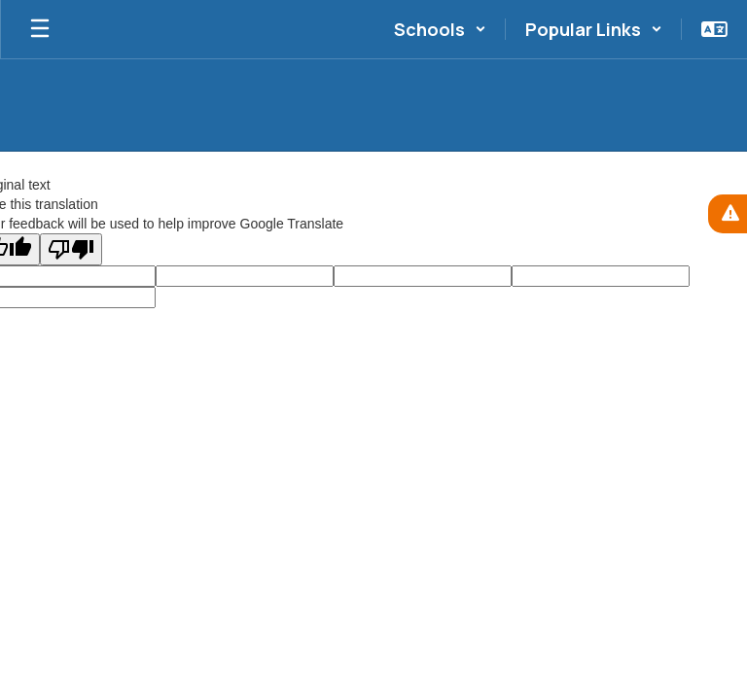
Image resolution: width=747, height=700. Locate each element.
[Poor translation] (71, 249)
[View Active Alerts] (728, 214)
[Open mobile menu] (40, 29)
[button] (440, 29)
